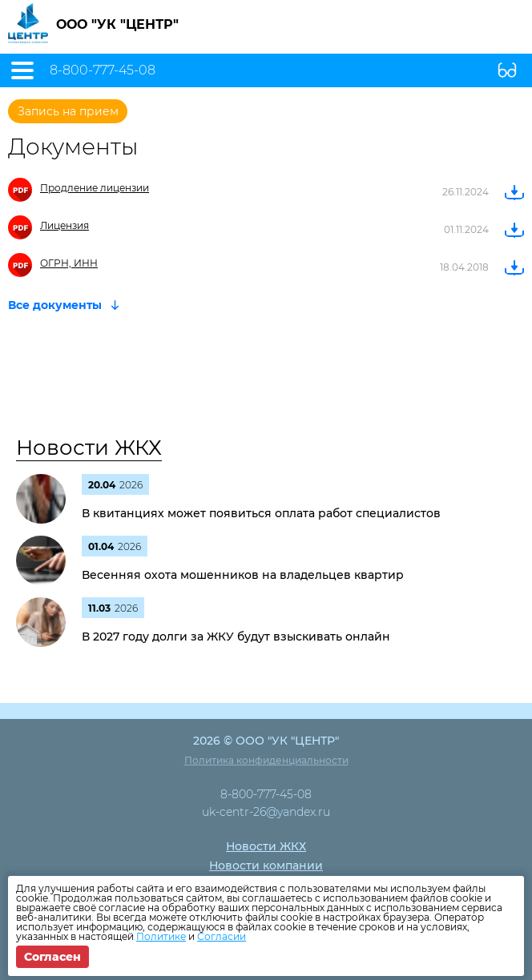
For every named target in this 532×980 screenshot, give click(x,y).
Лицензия (64, 225)
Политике (161, 936)
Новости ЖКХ (89, 448)
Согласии (222, 936)
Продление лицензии (95, 188)
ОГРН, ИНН (69, 263)
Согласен (52, 957)
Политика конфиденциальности (266, 760)
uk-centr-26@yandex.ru (266, 812)
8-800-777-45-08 (103, 70)
